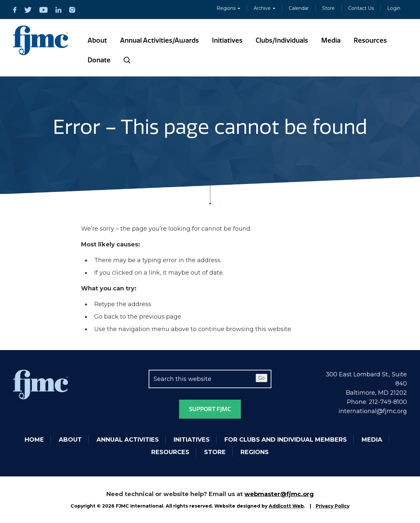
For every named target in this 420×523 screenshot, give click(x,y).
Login (394, 8)
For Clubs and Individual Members (286, 440)
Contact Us (361, 8)
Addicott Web (286, 506)
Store (328, 8)
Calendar (299, 8)
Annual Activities (128, 440)
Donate (99, 60)
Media (331, 40)
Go (262, 378)
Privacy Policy (333, 506)
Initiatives (227, 40)
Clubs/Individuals (282, 40)
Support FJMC (210, 409)
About (97, 40)
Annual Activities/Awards (159, 40)
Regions (228, 8)
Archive (264, 8)
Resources (370, 40)
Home (34, 440)
